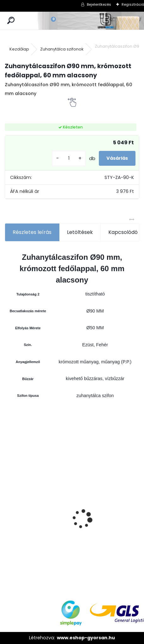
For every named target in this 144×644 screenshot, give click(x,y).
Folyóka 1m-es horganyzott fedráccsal (79, 497)
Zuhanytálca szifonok (62, 49)
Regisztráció (133, 4)
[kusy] (69, 158)
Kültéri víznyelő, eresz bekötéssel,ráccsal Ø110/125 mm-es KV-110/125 (33, 523)
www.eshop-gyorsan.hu (86, 638)
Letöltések (80, 232)
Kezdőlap (19, 49)
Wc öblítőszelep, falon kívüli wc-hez (118, 515)
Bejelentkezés (99, 4)
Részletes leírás (32, 232)
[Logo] (106, 21)
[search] (11, 21)
